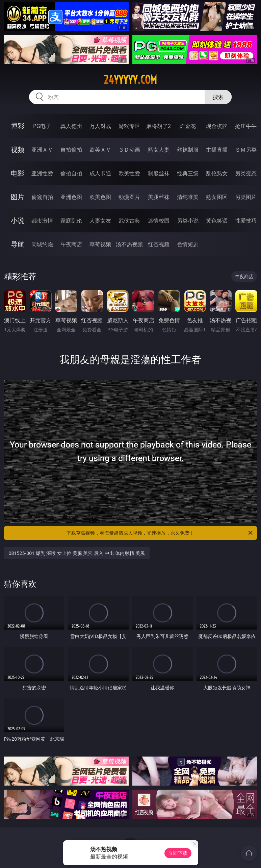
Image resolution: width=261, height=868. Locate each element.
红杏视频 (159, 244)
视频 (18, 149)
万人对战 (100, 126)
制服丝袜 (159, 173)
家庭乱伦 (71, 221)
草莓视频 (100, 244)
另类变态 (246, 173)
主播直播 (217, 150)
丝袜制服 (188, 150)
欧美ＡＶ (100, 150)
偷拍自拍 (71, 173)
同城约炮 (42, 244)
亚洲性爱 (42, 173)
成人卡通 (100, 173)
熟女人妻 (159, 150)
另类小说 (188, 221)
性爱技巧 (246, 221)
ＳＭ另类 (246, 150)
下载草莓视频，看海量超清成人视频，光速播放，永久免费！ (160, 533)
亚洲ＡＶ (42, 150)
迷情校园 (159, 221)
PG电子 (42, 126)
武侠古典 (129, 221)
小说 (18, 220)
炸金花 (188, 126)
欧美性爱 (129, 173)
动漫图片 (129, 197)
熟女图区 (217, 197)
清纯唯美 (188, 197)
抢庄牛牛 (246, 126)
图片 (18, 197)
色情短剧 (188, 244)
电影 (18, 173)
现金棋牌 (217, 126)
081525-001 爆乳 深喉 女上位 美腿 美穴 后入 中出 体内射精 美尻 (77, 553)
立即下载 (178, 853)
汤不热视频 (129, 244)
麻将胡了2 (159, 126)
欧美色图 (100, 197)
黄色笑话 (217, 221)
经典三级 (188, 173)
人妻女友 (100, 221)
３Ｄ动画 (129, 150)
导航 (18, 244)
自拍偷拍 (71, 150)
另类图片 (246, 197)
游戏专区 (129, 126)
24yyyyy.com (130, 80)
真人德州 (71, 126)
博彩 (18, 126)
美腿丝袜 (159, 197)
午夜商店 (71, 244)
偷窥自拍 (42, 197)
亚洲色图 (71, 197)
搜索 (218, 97)
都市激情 (42, 221)
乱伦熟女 (217, 173)
